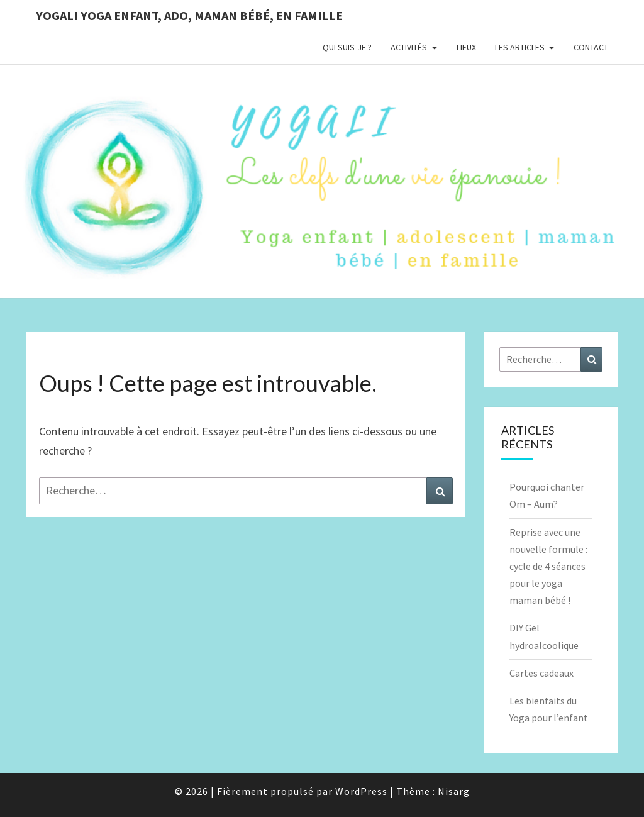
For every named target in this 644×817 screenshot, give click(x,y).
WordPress (361, 791)
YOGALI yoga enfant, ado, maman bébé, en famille (189, 15)
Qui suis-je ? (347, 47)
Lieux (466, 47)
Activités (409, 47)
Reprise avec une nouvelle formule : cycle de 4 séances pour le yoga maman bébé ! (548, 566)
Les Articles (520, 47)
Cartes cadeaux (541, 673)
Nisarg (454, 791)
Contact (591, 47)
